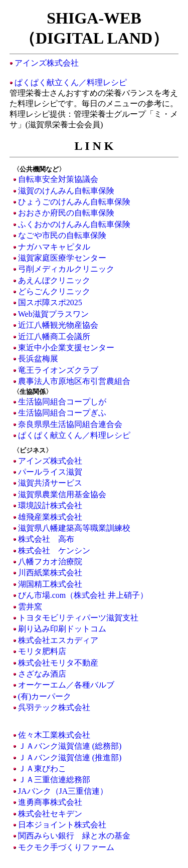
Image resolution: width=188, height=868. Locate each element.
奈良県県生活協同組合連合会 (70, 424)
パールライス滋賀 (50, 472)
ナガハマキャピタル (54, 247)
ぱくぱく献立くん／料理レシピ (71, 82)
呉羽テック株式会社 (54, 707)
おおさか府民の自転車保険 (66, 213)
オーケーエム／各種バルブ (66, 685)
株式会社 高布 (46, 539)
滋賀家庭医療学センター (62, 258)
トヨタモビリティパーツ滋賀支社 (78, 618)
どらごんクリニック (54, 291)
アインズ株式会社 (47, 63)
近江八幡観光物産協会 (58, 325)
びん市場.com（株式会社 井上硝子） (83, 595)
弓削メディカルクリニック (66, 269)
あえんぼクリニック (54, 280)
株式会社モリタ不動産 (58, 663)
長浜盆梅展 (38, 359)
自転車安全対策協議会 (58, 179)
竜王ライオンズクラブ (58, 370)
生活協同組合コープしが (62, 402)
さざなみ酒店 (42, 674)
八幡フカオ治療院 (50, 562)
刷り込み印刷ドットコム (62, 629)
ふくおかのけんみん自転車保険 (74, 224)
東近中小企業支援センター (66, 348)
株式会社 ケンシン (54, 551)
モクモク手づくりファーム (66, 847)
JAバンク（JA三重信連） (63, 791)
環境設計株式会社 (50, 505)
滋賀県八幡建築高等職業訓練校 (74, 528)
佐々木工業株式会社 (54, 735)
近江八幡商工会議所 (54, 337)
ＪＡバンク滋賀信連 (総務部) (70, 746)
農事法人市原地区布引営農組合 (74, 381)
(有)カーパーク (45, 696)
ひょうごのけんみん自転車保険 (74, 202)
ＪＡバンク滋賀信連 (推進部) (70, 757)
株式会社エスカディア (58, 640)
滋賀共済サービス (50, 483)
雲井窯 (30, 607)
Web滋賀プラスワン (53, 314)
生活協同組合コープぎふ (62, 413)
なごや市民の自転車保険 (62, 235)
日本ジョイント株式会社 (62, 825)
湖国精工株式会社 (50, 584)
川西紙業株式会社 (50, 573)
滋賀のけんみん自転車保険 (66, 191)
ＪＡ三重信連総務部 (54, 780)
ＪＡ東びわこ (42, 769)
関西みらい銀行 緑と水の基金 (74, 836)
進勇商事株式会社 (50, 802)
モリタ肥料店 (42, 651)
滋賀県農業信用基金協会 (62, 494)
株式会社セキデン (50, 814)
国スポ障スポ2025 (50, 302)
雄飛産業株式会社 (50, 517)
